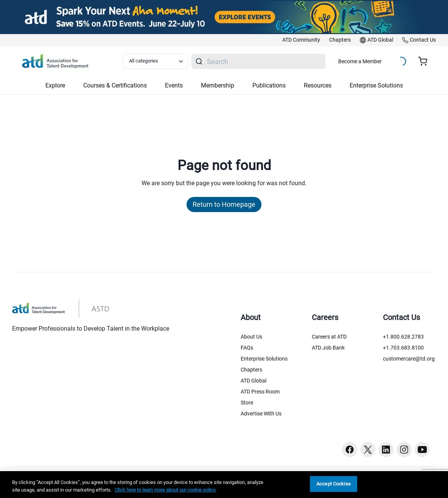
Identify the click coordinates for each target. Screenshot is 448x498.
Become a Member (360, 61)
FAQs (247, 348)
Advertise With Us (261, 414)
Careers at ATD (329, 337)
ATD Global (254, 381)
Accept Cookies (334, 484)
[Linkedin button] (386, 450)
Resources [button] (318, 85)
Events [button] (174, 85)
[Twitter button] (368, 450)
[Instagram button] (404, 450)
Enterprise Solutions (264, 359)
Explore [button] (55, 85)
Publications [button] (269, 85)
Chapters (251, 370)
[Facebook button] (350, 450)
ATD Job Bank (328, 348)
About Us (251, 337)
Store (247, 403)
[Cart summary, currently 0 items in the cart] (425, 61)
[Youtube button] (422, 450)
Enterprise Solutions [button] (376, 85)
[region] (224, 485)
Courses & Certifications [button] (115, 85)
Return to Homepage (224, 204)
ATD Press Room (260, 392)
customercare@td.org (409, 359)
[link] (301, 40)
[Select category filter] (156, 61)
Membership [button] (218, 85)
